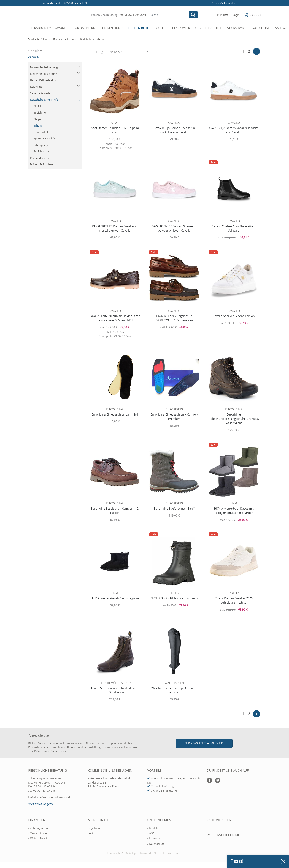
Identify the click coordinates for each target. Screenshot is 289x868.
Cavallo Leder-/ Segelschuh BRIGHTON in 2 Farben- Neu (174, 318)
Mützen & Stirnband (42, 164)
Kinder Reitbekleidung (55, 74)
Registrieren (95, 828)
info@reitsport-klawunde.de (54, 797)
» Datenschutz (156, 844)
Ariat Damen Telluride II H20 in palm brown (115, 130)
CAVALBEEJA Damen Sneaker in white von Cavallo (234, 130)
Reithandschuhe (40, 158)
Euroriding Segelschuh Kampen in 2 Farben (115, 511)
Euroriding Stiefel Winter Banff (174, 509)
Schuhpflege (41, 145)
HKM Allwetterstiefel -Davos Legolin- (115, 598)
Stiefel (37, 106)
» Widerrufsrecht (38, 838)
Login (91, 833)
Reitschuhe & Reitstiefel (55, 100)
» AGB (151, 833)
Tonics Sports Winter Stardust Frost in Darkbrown (115, 690)
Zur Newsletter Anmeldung (204, 743)
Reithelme (55, 87)
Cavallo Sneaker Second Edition (234, 316)
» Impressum (155, 838)
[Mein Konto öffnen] (236, 15)
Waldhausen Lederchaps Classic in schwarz (174, 690)
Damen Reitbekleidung (55, 67)
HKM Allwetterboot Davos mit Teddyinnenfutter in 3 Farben (234, 511)
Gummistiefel (42, 132)
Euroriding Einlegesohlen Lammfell (115, 414)
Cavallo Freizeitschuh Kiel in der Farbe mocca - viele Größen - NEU (115, 318)
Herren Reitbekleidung (55, 80)
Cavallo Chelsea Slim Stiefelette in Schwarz (234, 228)
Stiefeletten (40, 112)
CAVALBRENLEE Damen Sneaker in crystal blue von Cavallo (115, 228)
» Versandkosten (38, 833)
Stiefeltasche (41, 151)
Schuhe (38, 125)
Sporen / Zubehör (44, 138)
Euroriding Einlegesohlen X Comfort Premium (174, 417)
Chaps (37, 119)
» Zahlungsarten (38, 828)
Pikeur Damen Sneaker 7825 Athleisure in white (234, 600)
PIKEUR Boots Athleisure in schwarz (174, 598)
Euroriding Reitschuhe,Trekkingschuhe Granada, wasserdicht (234, 419)
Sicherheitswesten (55, 93)
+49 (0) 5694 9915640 (132, 15)
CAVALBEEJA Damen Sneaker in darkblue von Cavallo (174, 130)
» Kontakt (153, 828)
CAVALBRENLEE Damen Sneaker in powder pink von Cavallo (174, 228)
